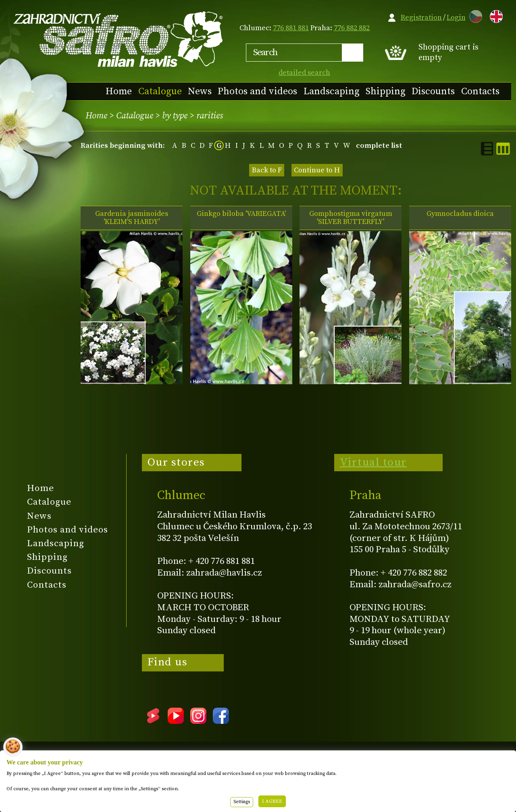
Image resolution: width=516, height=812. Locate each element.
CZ (474, 15)
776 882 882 (352, 28)
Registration (421, 18)
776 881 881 (291, 28)
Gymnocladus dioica (460, 214)
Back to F (267, 170)
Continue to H (317, 170)
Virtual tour (373, 462)
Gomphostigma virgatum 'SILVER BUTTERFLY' (351, 218)
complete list (379, 146)
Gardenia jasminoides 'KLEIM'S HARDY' (132, 218)
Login (456, 18)
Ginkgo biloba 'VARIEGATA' (241, 214)
